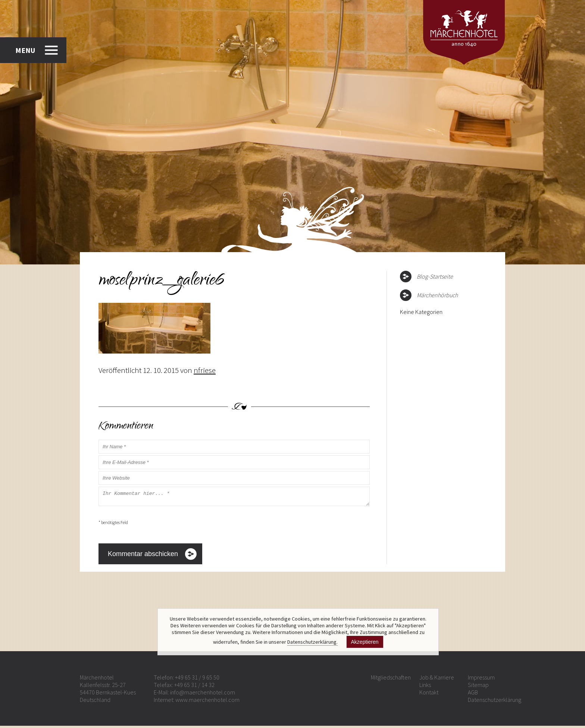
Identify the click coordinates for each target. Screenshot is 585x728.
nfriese (205, 370)
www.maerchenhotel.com (207, 702)
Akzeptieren (365, 642)
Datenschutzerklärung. (312, 642)
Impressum (481, 680)
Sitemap (478, 687)
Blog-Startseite (435, 276)
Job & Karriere (437, 680)
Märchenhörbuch (437, 295)
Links (425, 687)
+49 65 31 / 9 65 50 (197, 680)
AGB (473, 694)
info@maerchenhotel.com (203, 694)
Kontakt (429, 694)
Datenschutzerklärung (495, 702)
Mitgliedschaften (391, 680)
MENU (25, 50)
